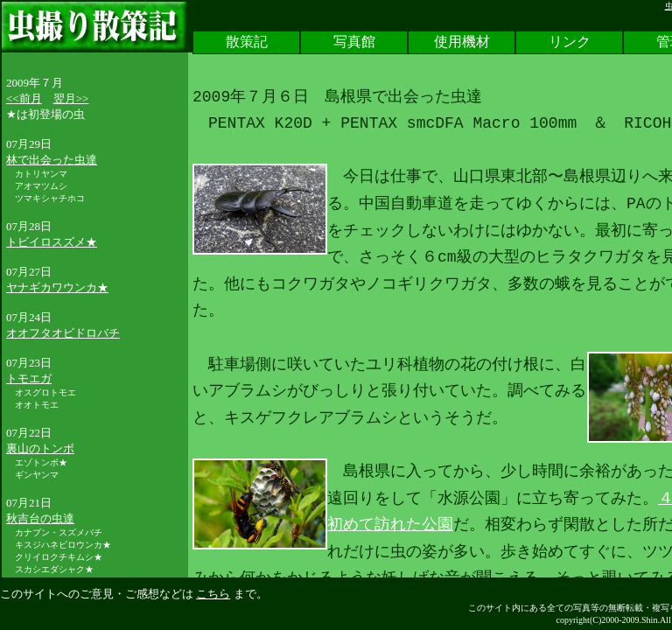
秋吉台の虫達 (40, 518)
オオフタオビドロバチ (63, 333)
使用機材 (462, 43)
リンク (570, 43)
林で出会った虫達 (52, 160)
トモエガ (29, 378)
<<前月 (24, 98)
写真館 (354, 43)
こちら (213, 594)
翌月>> (71, 98)
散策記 (247, 43)
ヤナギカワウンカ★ (57, 287)
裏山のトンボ (40, 448)
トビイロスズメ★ (52, 242)
